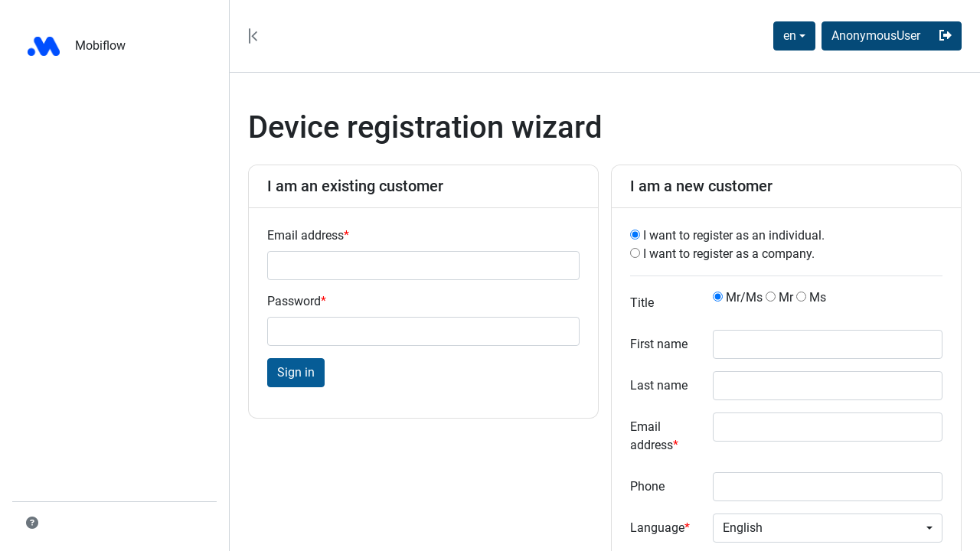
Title (642, 303)
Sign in (296, 372)
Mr (779, 297)
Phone (647, 486)
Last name (659, 385)
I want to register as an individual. (727, 235)
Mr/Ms (738, 297)
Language (660, 528)
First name (659, 344)
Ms (811, 297)
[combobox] (794, 36)
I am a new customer (701, 186)
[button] (32, 523)
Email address (308, 235)
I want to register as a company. (722, 254)
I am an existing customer (355, 186)
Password (297, 301)
